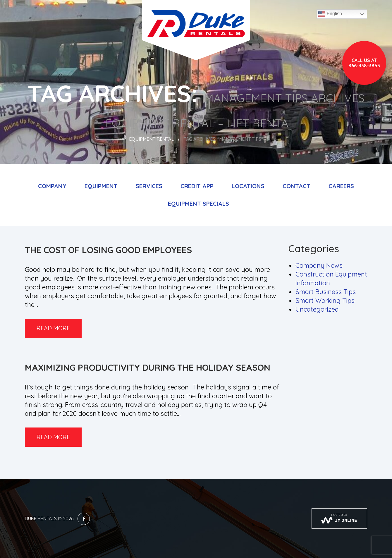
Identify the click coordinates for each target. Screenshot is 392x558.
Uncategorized (317, 309)
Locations (248, 186)
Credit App (197, 186)
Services (149, 186)
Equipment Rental (151, 139)
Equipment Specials (198, 204)
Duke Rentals (41, 518)
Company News (319, 265)
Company (52, 186)
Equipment (101, 186)
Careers (341, 186)
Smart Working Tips (325, 301)
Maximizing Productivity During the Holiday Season (148, 368)
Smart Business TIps (326, 292)
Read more (53, 328)
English (330, 14)
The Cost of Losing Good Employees (108, 250)
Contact (296, 186)
